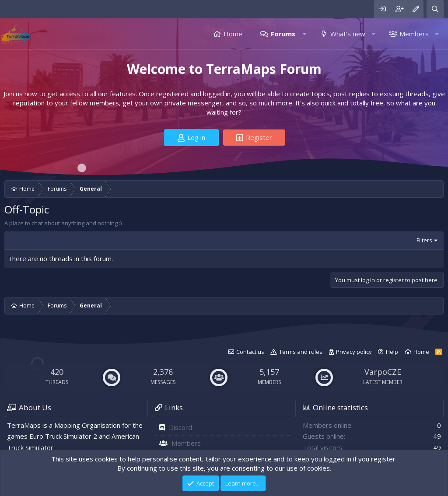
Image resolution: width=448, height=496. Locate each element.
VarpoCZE (383, 372)
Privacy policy (354, 352)
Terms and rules (301, 352)
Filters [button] (424, 240)
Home (233, 34)
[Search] (435, 9)
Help (392, 352)
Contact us (250, 352)
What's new (348, 34)
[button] (304, 34)
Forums (283, 34)
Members (414, 34)
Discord (180, 427)
